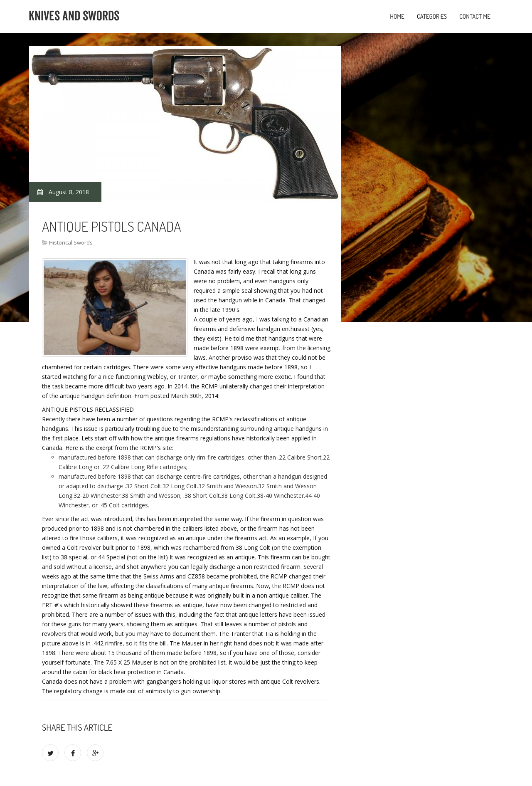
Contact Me (475, 16)
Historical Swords (71, 242)
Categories (432, 16)
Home (397, 16)
